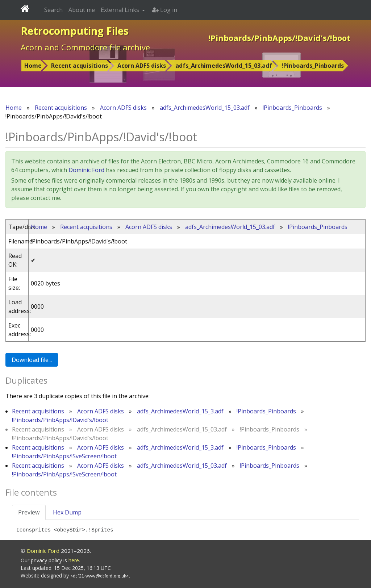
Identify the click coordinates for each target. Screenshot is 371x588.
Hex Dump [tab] (67, 512)
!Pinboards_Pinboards (313, 66)
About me (82, 10)
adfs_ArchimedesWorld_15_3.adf (180, 411)
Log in (165, 10)
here (74, 560)
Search (53, 10)
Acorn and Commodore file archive (85, 47)
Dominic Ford (86, 170)
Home (33, 66)
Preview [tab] (29, 512)
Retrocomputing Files (75, 31)
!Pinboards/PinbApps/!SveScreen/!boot (64, 456)
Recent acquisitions (80, 66)
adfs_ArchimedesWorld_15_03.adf (224, 66)
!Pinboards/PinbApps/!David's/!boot (60, 420)
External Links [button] (121, 10)
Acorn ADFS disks (142, 66)
